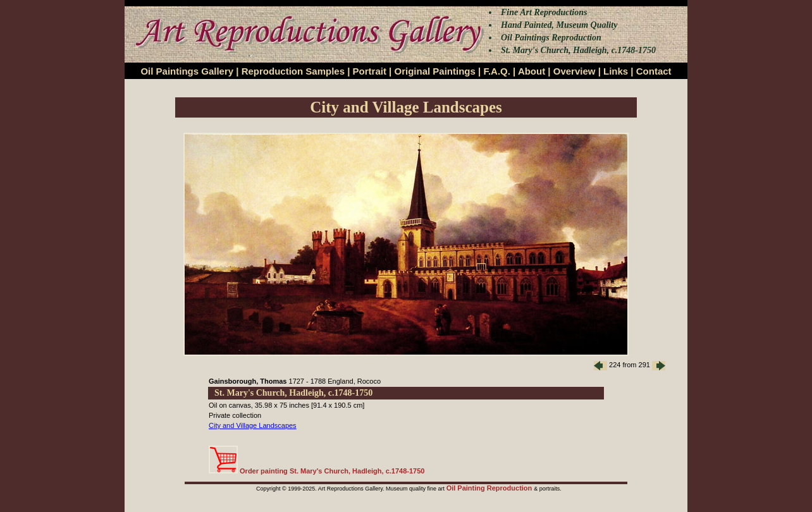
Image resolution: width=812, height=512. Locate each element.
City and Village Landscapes (253, 425)
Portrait (370, 71)
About (532, 71)
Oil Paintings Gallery (187, 71)
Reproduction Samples (293, 71)
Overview (575, 71)
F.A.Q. (497, 71)
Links (616, 71)
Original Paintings (434, 71)
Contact (654, 71)
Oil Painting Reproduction (490, 488)
